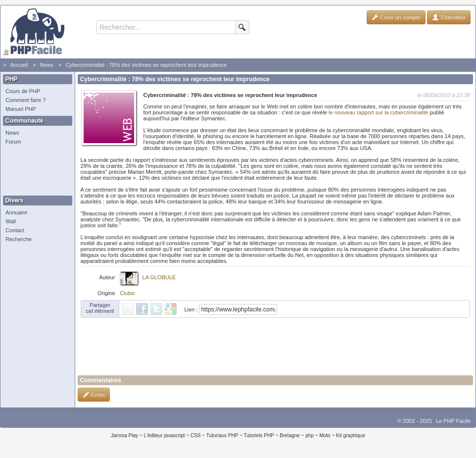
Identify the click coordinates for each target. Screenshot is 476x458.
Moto (325, 435)
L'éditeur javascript (164, 435)
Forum (13, 142)
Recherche (19, 239)
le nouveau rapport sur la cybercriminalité (378, 112)
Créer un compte (396, 17)
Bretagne (290, 435)
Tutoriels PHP (259, 435)
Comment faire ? (25, 100)
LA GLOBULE (159, 277)
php (309, 435)
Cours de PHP (23, 91)
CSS (196, 435)
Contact (15, 230)
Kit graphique (351, 435)
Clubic (128, 293)
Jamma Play (124, 435)
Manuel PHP (21, 109)
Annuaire (16, 212)
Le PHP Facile (453, 421)
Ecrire (94, 395)
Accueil (19, 65)
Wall (11, 221)
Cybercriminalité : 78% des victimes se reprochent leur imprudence (146, 65)
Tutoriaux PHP (222, 435)
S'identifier (449, 17)
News (47, 65)
